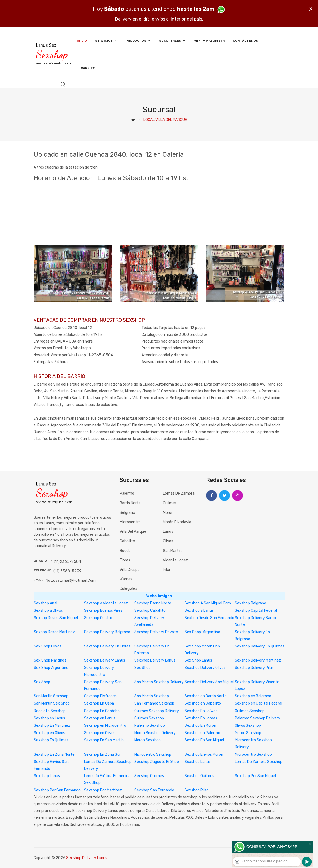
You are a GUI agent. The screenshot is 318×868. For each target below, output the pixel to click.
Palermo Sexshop (150, 726)
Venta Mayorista (209, 41)
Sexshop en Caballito (203, 703)
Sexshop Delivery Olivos (205, 668)
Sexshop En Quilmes (51, 740)
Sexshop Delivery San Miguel (209, 682)
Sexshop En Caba (99, 703)
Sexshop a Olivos (48, 611)
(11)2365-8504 (67, 562)
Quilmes (170, 503)
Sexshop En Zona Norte (54, 754)
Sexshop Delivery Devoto (156, 632)
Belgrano (127, 513)
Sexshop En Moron (200, 726)
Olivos (168, 541)
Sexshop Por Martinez (103, 790)
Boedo (125, 551)
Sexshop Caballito (150, 611)
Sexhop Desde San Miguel (56, 618)
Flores (125, 560)
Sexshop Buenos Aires (103, 611)
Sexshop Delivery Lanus (105, 660)
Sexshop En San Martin (104, 740)
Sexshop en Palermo (202, 733)
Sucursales (173, 40)
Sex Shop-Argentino (202, 632)
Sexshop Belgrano (250, 603)
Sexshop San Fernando (154, 790)
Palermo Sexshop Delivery (257, 718)
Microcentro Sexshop (153, 754)
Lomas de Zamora (179, 493)
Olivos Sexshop (248, 726)
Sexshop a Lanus (199, 611)
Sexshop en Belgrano (253, 696)
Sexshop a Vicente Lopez (106, 603)
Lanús (168, 532)
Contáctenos (245, 41)
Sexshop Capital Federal (256, 611)
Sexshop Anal (46, 603)
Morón (168, 513)
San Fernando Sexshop (154, 703)
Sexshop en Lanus (49, 718)
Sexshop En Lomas (201, 718)
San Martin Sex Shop (52, 703)
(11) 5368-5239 (68, 571)
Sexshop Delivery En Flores (107, 646)
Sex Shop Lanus (198, 660)
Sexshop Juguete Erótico (157, 762)
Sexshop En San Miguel (204, 740)
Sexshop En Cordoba (102, 711)
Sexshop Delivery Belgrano (107, 632)
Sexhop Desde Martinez (54, 632)
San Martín (172, 551)
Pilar (167, 570)
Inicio (82, 41)
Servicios (106, 40)
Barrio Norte (130, 503)
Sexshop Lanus (198, 762)
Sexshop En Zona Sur (102, 754)
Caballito (127, 541)
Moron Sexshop (248, 733)
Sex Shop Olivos (48, 646)
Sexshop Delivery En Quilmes (260, 646)
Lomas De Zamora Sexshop (259, 762)
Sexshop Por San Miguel (255, 776)
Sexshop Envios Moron (204, 754)
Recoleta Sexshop (50, 711)
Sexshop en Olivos (49, 733)
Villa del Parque (133, 532)
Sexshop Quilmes (149, 776)
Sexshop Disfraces (100, 696)
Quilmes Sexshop (250, 711)
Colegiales (128, 589)
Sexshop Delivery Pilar (254, 668)
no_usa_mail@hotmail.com (71, 581)
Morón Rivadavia (177, 522)
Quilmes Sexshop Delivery (157, 711)
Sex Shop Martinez (50, 660)
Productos (138, 40)
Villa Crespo (130, 570)
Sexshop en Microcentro (105, 726)
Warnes (126, 579)
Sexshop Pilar (196, 790)
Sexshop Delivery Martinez (258, 660)
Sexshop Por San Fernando (57, 790)
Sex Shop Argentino (51, 668)
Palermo (127, 493)
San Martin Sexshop (51, 696)
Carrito (88, 68)
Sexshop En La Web (201, 711)
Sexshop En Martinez (52, 726)
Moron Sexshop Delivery (155, 733)
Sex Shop (143, 668)
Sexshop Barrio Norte (153, 603)
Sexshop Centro (98, 618)
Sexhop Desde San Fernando (209, 618)
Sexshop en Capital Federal (258, 703)
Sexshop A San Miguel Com (208, 603)
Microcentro (130, 522)
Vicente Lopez (175, 560)
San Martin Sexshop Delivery (159, 682)
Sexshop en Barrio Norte (206, 696)
